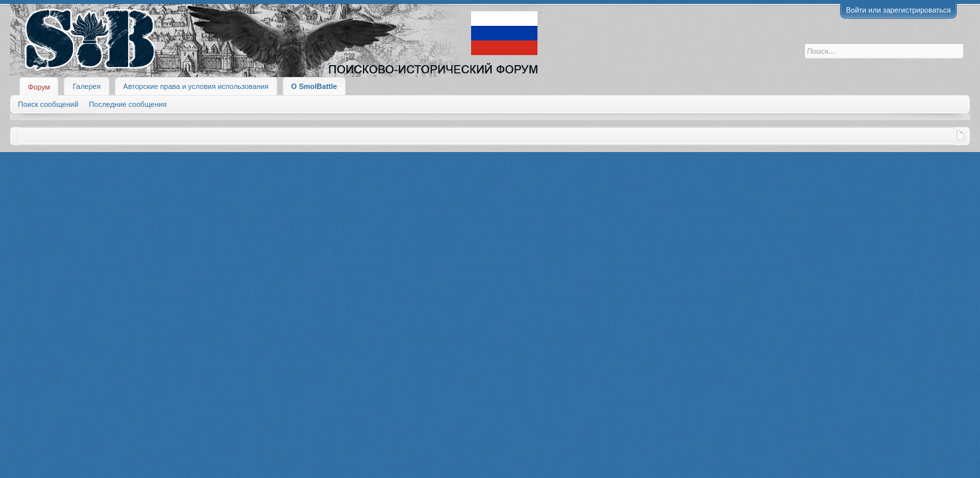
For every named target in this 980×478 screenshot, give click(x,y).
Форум (39, 87)
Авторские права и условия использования (196, 86)
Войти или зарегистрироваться (898, 10)
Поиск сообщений (48, 104)
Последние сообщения (128, 104)
